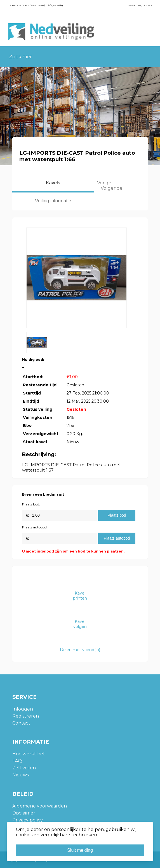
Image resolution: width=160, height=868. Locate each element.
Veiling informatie (53, 201)
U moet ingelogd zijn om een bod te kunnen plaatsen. (73, 551)
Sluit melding (80, 850)
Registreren (26, 716)
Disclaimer (24, 813)
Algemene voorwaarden (40, 806)
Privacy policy (28, 820)
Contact (148, 5)
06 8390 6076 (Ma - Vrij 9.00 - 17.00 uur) (27, 5)
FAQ (140, 5)
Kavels (53, 183)
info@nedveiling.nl (56, 5)
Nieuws (132, 5)
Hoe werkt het (29, 754)
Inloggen (23, 709)
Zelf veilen (24, 768)
